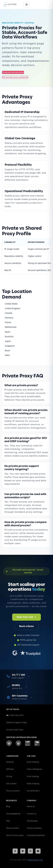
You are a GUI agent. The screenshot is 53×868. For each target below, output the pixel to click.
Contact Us (32, 814)
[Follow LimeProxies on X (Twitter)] (23, 851)
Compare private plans (13, 72)
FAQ (8, 821)
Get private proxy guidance (15, 77)
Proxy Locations (13, 791)
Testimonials (32, 821)
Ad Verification (33, 791)
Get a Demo (11, 784)
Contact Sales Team (15, 730)
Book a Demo (26, 626)
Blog (8, 806)
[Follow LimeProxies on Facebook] (15, 851)
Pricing (9, 776)
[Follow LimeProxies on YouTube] (38, 851)
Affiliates (10, 769)
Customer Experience (36, 835)
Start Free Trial (26, 617)
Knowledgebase (13, 814)
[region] (26, 256)
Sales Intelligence (34, 769)
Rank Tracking (33, 762)
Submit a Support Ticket (16, 722)
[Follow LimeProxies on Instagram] (30, 851)
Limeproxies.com (35, 860)
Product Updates (34, 828)
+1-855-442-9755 (15, 715)
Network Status (13, 828)
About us (31, 806)
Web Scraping (33, 784)
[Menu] (27, 5)
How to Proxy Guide (15, 835)
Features (10, 762)
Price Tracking (33, 776)
